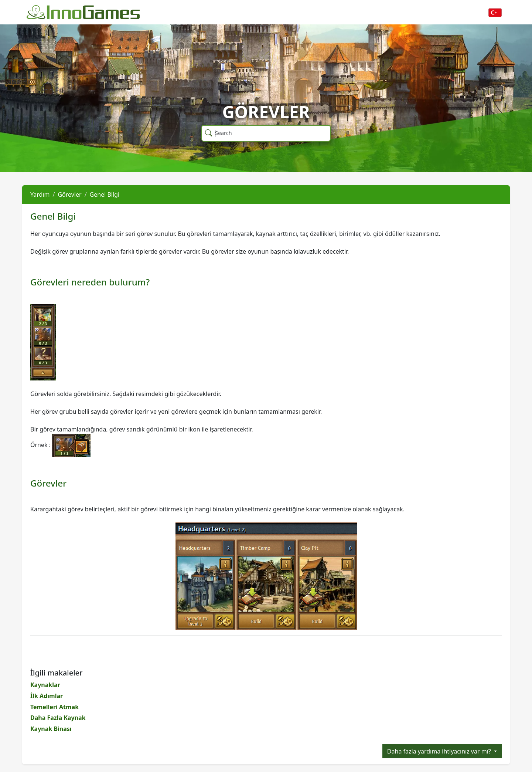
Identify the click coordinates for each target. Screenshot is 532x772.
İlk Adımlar (47, 696)
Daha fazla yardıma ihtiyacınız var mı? (440, 751)
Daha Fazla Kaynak (58, 718)
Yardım (40, 194)
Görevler (69, 194)
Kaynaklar (45, 685)
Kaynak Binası (51, 729)
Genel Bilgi (105, 194)
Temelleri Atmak (54, 707)
